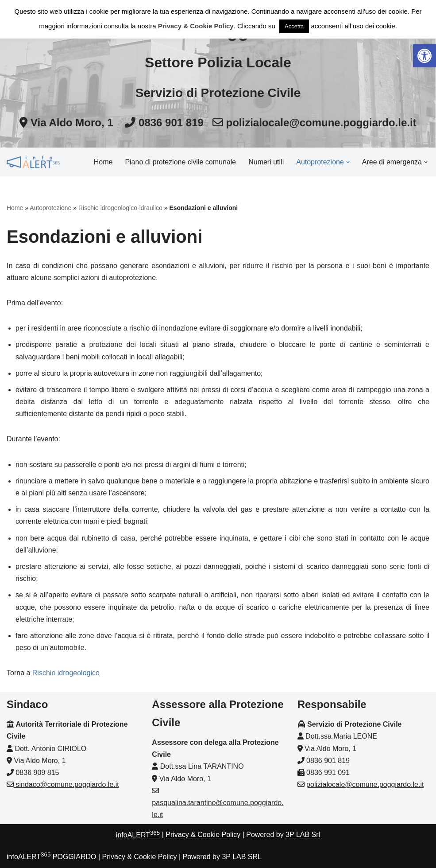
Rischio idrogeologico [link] (66, 673)
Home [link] (103, 162)
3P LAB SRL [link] (242, 857)
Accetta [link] (294, 26)
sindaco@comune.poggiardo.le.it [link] (66, 784)
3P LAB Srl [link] (303, 835)
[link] (424, 56)
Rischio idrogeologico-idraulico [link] (120, 208)
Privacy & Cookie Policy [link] (203, 835)
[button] (348, 162)
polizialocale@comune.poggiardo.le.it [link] (365, 784)
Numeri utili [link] (266, 162)
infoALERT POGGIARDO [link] (51, 857)
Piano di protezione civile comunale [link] (180, 162)
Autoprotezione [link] (50, 208)
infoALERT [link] (138, 835)
